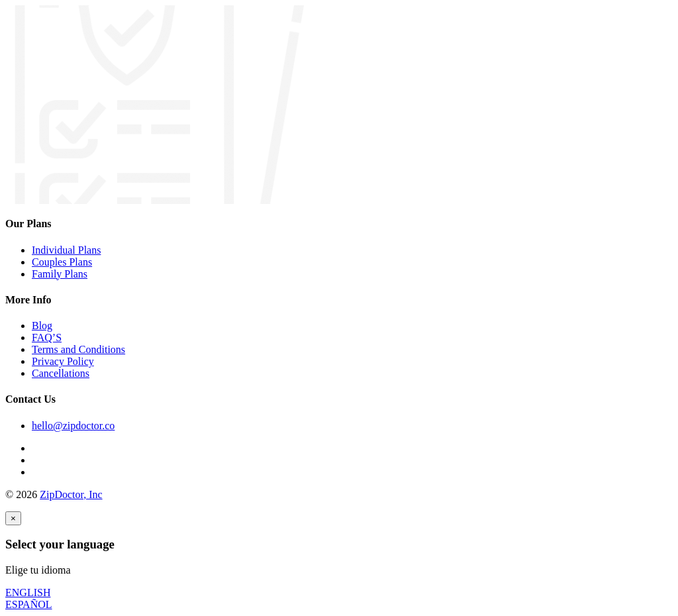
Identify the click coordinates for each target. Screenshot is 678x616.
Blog (42, 326)
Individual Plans (66, 250)
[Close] (13, 518)
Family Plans (60, 274)
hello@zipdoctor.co (73, 426)
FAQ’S (47, 337)
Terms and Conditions (78, 349)
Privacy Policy (63, 361)
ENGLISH (28, 592)
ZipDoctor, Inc (71, 494)
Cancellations (61, 373)
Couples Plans (62, 262)
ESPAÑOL (29, 604)
